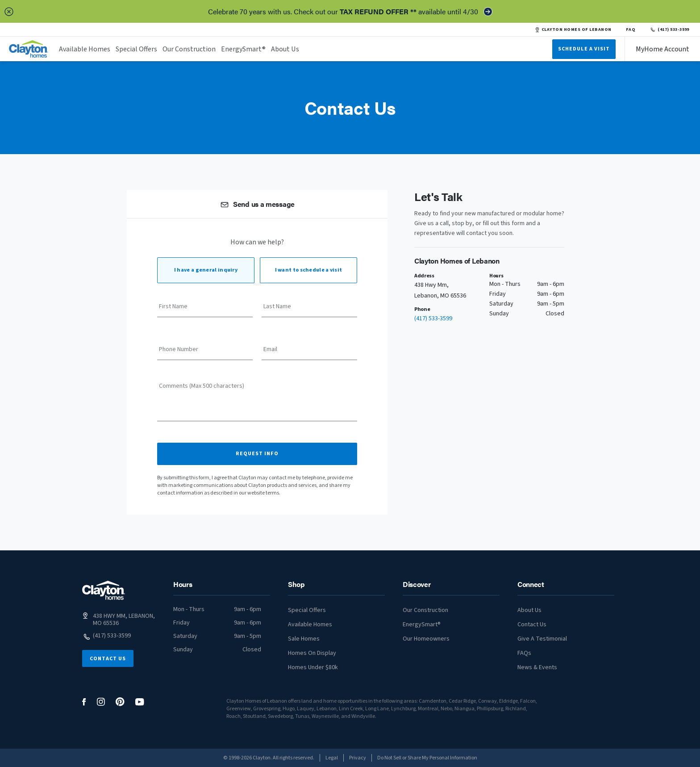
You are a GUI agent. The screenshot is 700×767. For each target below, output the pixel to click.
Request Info (257, 454)
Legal (332, 758)
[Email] (309, 352)
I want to (309, 270)
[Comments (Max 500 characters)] (257, 405)
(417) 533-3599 (669, 29)
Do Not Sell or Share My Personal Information (427, 758)
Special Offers (136, 49)
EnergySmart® (243, 49)
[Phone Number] (205, 352)
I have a (206, 270)
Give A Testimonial (542, 639)
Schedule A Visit (584, 49)
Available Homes (85, 49)
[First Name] (205, 310)
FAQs (524, 653)
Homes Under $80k (313, 667)
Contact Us (108, 659)
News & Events (537, 667)
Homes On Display (312, 653)
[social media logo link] (84, 702)
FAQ (631, 29)
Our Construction (189, 49)
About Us (285, 49)
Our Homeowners (426, 639)
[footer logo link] (104, 590)
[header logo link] (29, 49)
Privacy (358, 758)
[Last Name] (309, 310)
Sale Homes (304, 639)
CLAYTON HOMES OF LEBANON (573, 29)
